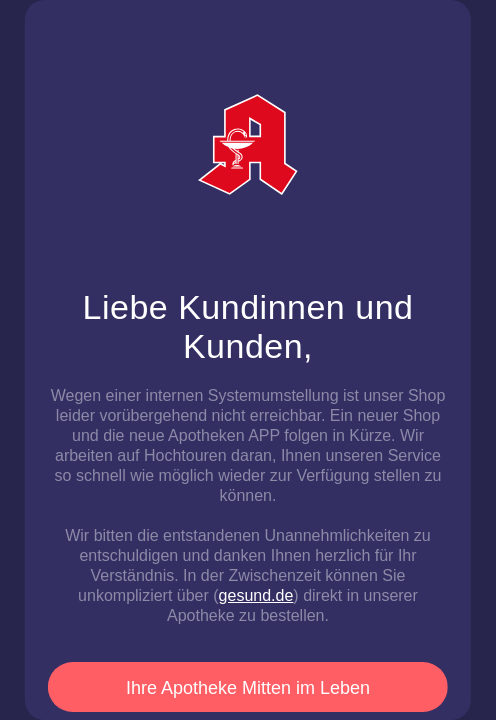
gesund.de (256, 595)
